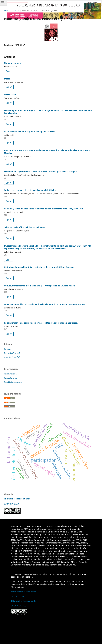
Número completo (13, 63)
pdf (10, 71)
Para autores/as (11, 378)
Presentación (10, 95)
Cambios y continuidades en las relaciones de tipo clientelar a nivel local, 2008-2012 (43, 209)
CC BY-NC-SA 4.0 (12, 504)
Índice (7, 79)
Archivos (15, 10)
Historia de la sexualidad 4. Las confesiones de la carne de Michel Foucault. (39, 267)
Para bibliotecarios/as (13, 382)
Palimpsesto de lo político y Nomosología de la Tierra (29, 132)
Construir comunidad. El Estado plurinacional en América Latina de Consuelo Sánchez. (45, 304)
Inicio (6, 10)
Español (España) (12, 357)
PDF (10, 87)
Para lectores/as (11, 374)
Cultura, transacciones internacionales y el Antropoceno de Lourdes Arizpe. (40, 286)
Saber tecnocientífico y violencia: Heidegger (25, 227)
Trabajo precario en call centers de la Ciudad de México (30, 190)
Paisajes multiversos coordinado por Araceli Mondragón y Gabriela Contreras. (41, 323)
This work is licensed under (24, 592)
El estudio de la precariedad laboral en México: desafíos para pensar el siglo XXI (42, 172)
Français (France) (12, 353)
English (8, 349)
